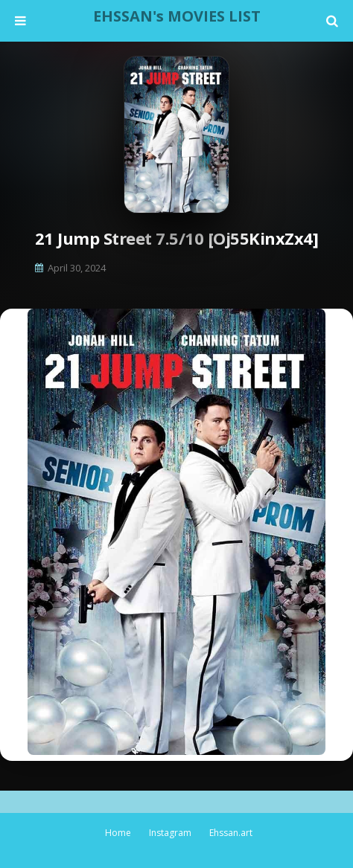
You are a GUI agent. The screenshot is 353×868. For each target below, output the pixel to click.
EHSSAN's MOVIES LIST (177, 16)
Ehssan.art (231, 833)
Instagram (170, 833)
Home (118, 833)
